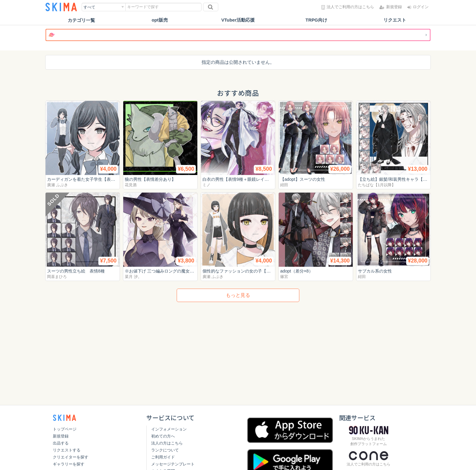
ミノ (206, 185)
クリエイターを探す (71, 457)
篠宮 (284, 277)
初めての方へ (163, 436)
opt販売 (160, 20)
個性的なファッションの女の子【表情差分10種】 (253, 271)
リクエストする (67, 450)
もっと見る (238, 295)
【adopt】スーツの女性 (304, 179)
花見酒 (131, 185)
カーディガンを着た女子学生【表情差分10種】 (95, 179)
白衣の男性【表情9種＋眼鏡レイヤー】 (242, 179)
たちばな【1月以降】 (377, 185)
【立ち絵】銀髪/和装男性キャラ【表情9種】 (403, 179)
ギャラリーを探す (69, 464)
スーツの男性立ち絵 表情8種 (78, 271)
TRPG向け (316, 20)
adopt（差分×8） (298, 271)
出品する (61, 443)
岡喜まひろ (57, 277)
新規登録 (61, 436)
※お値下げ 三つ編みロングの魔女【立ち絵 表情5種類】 (182, 271)
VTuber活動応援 (238, 20)
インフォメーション (169, 429)
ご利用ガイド (163, 457)
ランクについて (165, 450)
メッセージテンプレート (173, 464)
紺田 (284, 185)
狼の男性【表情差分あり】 (152, 179)
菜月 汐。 (133, 277)
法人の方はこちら (167, 443)
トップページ (65, 429)
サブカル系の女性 (376, 271)
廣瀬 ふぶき (58, 185)
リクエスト (395, 20)
